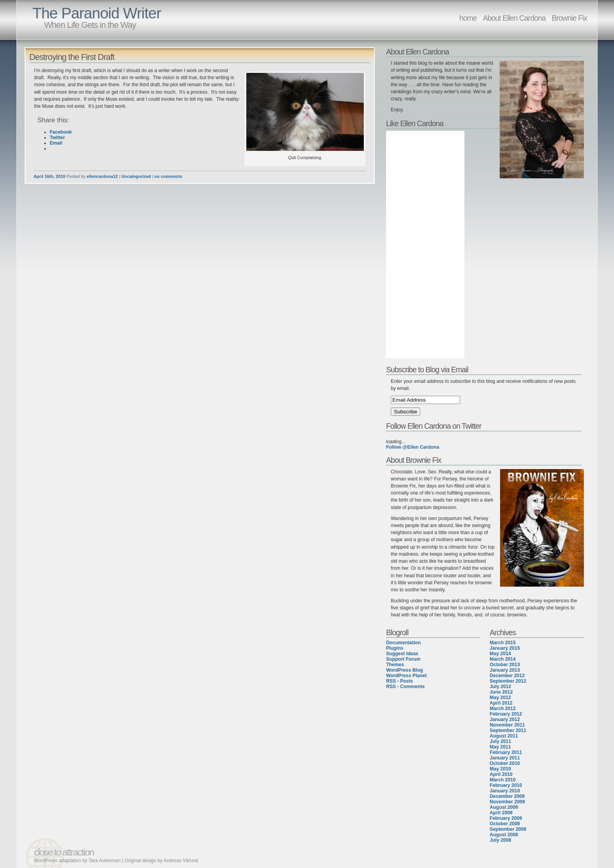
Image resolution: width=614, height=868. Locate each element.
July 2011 (501, 741)
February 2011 (506, 752)
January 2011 (505, 758)
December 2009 (507, 796)
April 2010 (501, 774)
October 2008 (505, 824)
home (468, 18)
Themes (395, 665)
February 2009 (506, 818)
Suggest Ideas (402, 654)
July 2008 (501, 840)
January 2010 (505, 791)
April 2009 (501, 813)
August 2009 (504, 807)
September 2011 (508, 730)
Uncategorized (136, 176)
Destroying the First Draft (72, 57)
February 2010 (506, 785)
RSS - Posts (400, 681)
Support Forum (403, 659)
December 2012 (507, 676)
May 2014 (500, 654)
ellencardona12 (102, 176)
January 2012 (505, 719)
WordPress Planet (406, 676)
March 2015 (503, 643)
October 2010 (505, 763)
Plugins (395, 648)
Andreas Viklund (181, 861)
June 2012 (501, 692)
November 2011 (507, 725)
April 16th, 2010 (50, 176)
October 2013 (505, 665)
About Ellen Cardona (514, 18)
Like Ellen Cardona (415, 123)
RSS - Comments (405, 687)
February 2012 (506, 714)
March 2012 (503, 709)
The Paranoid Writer (97, 13)
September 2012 (508, 681)
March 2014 (503, 659)
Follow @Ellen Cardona (413, 447)
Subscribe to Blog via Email (427, 370)
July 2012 (501, 687)
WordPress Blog (405, 670)
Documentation (403, 643)
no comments (168, 176)
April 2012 (501, 703)
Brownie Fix (570, 18)
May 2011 (500, 747)
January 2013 (505, 670)
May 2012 (500, 698)
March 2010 (503, 780)
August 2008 (504, 835)
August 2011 (504, 736)
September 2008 (508, 829)
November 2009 (507, 802)
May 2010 (500, 769)
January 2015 (505, 648)
